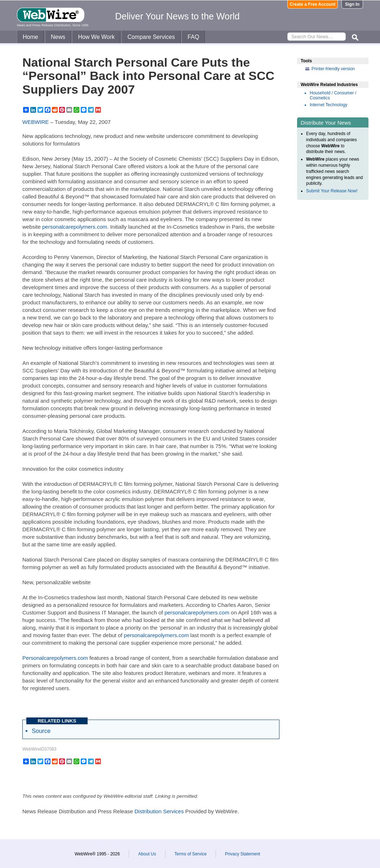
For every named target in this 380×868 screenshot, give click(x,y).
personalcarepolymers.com (75, 227)
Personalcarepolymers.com (55, 658)
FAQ (193, 37)
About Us (147, 854)
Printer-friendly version (333, 69)
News (58, 37)
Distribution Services (159, 811)
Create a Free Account (313, 4)
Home (30, 37)
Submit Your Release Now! (332, 191)
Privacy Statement (242, 854)
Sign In (352, 4)
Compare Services (151, 37)
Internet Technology (329, 105)
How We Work (96, 37)
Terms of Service (191, 854)
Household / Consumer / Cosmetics (333, 95)
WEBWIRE (36, 122)
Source (41, 731)
